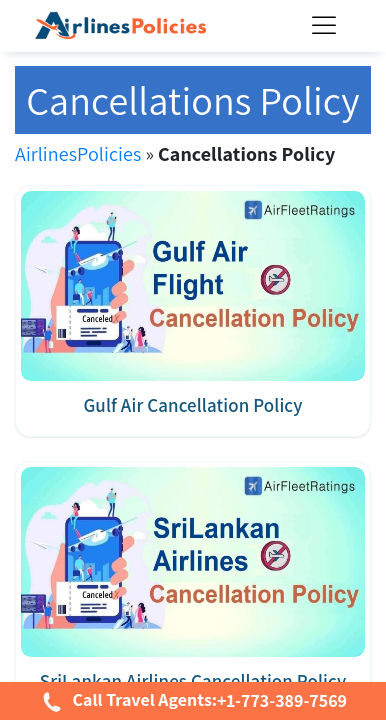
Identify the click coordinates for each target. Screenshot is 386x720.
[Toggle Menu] (328, 26)
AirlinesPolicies (78, 154)
